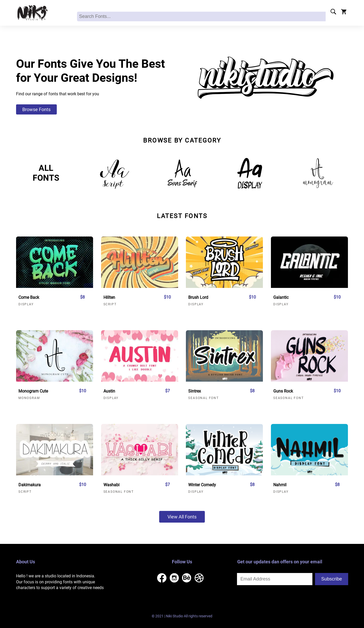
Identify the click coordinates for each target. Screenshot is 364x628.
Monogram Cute (33, 391)
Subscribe (332, 579)
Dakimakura (30, 485)
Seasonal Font (203, 398)
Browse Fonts (36, 109)
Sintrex (195, 391)
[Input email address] (275, 579)
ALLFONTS (46, 173)
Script (110, 304)
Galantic (281, 297)
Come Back (29, 297)
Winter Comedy (202, 485)
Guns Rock (283, 391)
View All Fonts (182, 517)
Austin (109, 391)
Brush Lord (198, 297)
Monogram (29, 398)
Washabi (111, 485)
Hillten (109, 297)
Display (26, 304)
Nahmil (280, 485)
